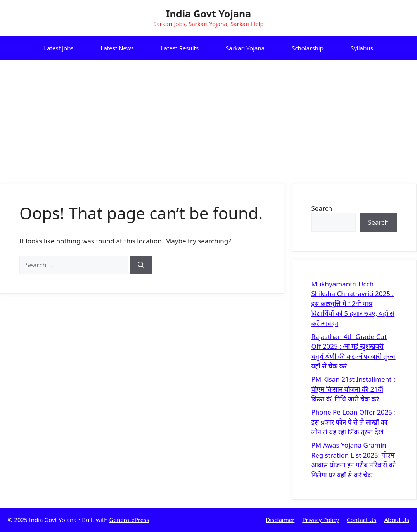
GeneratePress (129, 520)
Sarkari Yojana (245, 48)
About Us (397, 520)
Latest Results (180, 48)
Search (322, 208)
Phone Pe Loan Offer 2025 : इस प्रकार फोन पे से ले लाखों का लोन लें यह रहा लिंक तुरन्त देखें (354, 422)
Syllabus (362, 48)
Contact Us (362, 520)
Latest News (117, 48)
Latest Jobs (59, 48)
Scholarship (308, 48)
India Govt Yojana (208, 14)
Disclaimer (280, 520)
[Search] (141, 265)
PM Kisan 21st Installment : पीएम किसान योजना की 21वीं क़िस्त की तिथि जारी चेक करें (353, 389)
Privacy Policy (321, 520)
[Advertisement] (208, 118)
